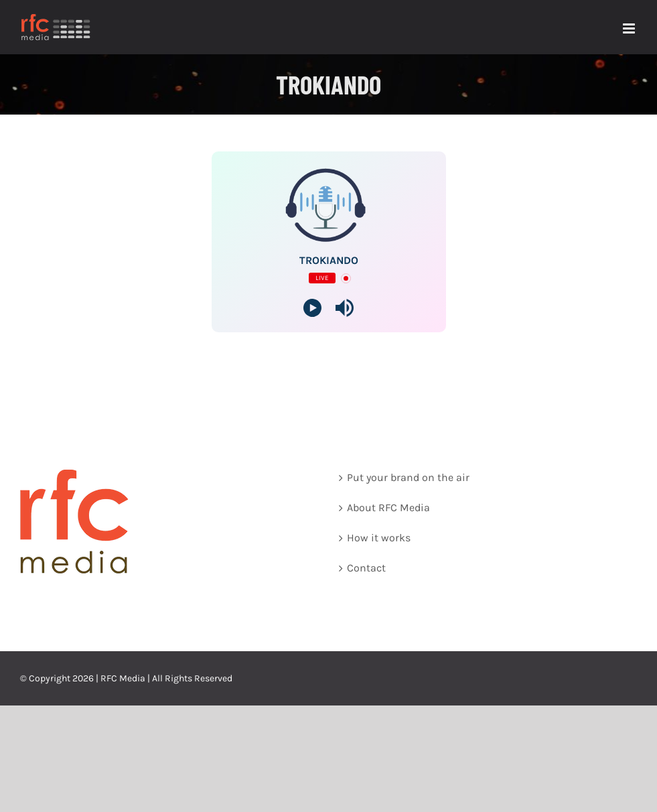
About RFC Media (388, 507)
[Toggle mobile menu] (630, 28)
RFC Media (123, 678)
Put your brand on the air (408, 477)
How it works (379, 538)
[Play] (312, 308)
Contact (366, 568)
